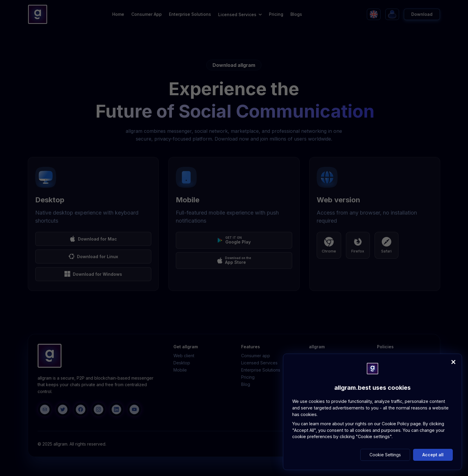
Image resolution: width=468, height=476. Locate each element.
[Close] (454, 362)
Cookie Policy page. (402, 424)
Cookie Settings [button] (385, 455)
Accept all (433, 455)
